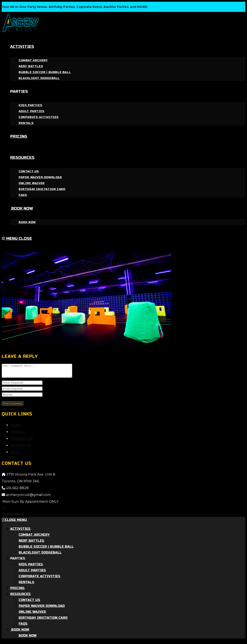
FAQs (15, 455)
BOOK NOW (21, 448)
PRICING (18, 434)
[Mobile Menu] (17, 239)
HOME (16, 428)
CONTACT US (22, 441)
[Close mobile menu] (13, 516)
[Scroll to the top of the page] (3, 511)
